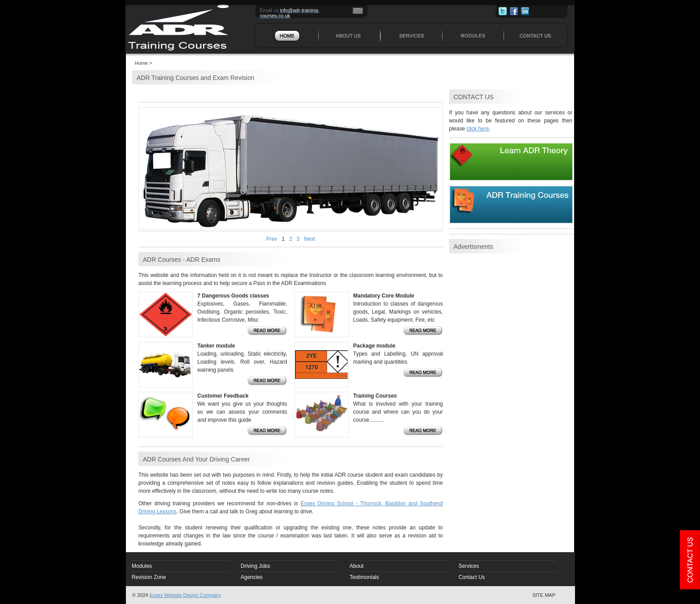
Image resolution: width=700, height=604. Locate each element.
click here (478, 129)
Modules (142, 566)
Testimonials (364, 577)
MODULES (451, 2)
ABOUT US (328, 2)
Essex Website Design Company (185, 595)
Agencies (252, 577)
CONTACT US (515, 2)
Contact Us (472, 577)
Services (469, 566)
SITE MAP (544, 595)
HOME (258, 2)
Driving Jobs (255, 566)
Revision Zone (149, 577)
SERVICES (389, 2)
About (356, 566)
